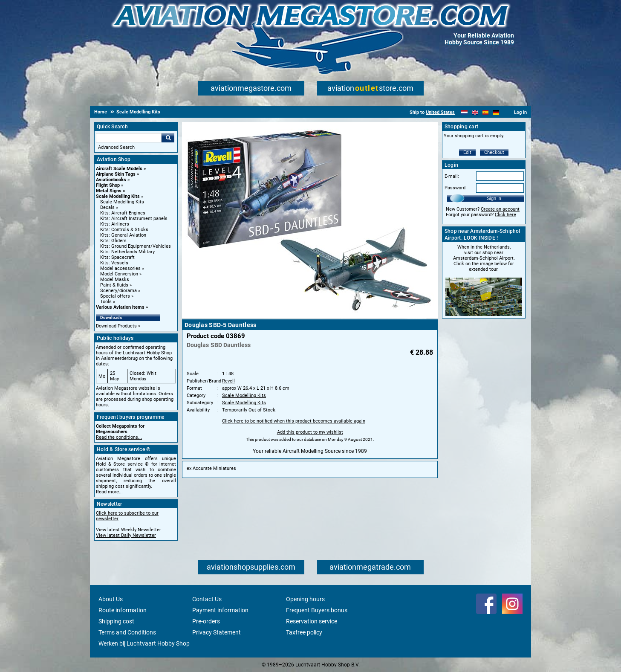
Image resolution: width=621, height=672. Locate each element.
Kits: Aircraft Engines (123, 213)
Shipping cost (116, 621)
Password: (456, 188)
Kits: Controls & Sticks (124, 230)
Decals (107, 207)
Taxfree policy (304, 632)
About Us (111, 599)
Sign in (494, 198)
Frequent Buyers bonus (317, 610)
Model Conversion (119, 274)
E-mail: (452, 176)
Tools (106, 302)
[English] (475, 112)
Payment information (220, 610)
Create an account (500, 209)
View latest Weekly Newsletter (129, 530)
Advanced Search (116, 147)
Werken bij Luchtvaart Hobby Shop (144, 643)
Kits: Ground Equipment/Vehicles (136, 246)
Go (168, 138)
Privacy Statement (217, 632)
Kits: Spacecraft (117, 257)
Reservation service (312, 621)
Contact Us (207, 599)
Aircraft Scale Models (119, 169)
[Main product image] (310, 316)
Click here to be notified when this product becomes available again (294, 421)
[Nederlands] (464, 112)
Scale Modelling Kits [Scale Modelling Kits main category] (122, 202)
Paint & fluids (114, 285)
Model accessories (120, 268)
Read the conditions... (119, 437)
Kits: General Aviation (123, 235)
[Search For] (129, 138)
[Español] (486, 112)
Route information (123, 610)
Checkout (494, 152)
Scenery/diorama (118, 291)
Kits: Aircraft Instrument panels (134, 219)
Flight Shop (108, 185)
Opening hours (305, 599)
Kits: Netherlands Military (127, 252)
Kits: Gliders (113, 241)
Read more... (109, 492)
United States (440, 112)
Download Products (116, 326)
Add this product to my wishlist (310, 432)
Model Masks (115, 280)
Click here (505, 215)
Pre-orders (206, 621)
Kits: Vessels (114, 263)
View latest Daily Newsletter (126, 535)
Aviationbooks (111, 180)
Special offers (115, 296)
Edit (467, 152)
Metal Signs (109, 191)
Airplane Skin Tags (116, 174)
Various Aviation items (120, 307)
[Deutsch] (496, 112)
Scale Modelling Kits (118, 196)
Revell (228, 381)
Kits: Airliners (115, 224)
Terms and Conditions (127, 632)
